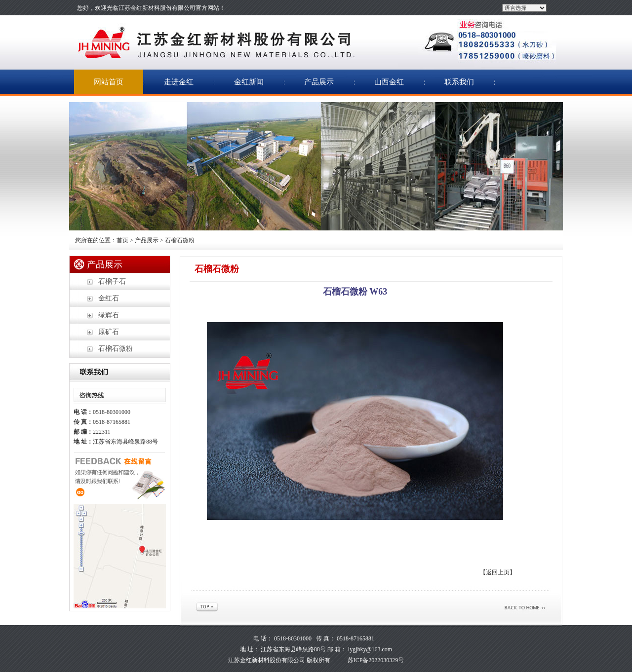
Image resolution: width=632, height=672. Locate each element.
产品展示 (319, 82)
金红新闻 (249, 82)
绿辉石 (109, 315)
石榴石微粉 (116, 349)
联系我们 (459, 82)
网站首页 (109, 82)
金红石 (109, 298)
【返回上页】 (498, 572)
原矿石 (109, 332)
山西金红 (389, 82)
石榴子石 (112, 281)
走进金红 (179, 82)
